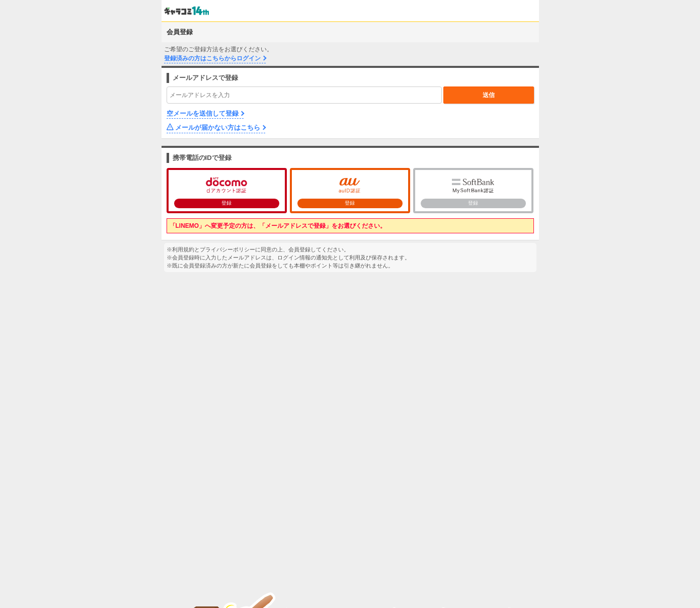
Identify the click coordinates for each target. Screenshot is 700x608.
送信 (489, 95)
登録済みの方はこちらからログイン (212, 58)
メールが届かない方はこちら (218, 127)
